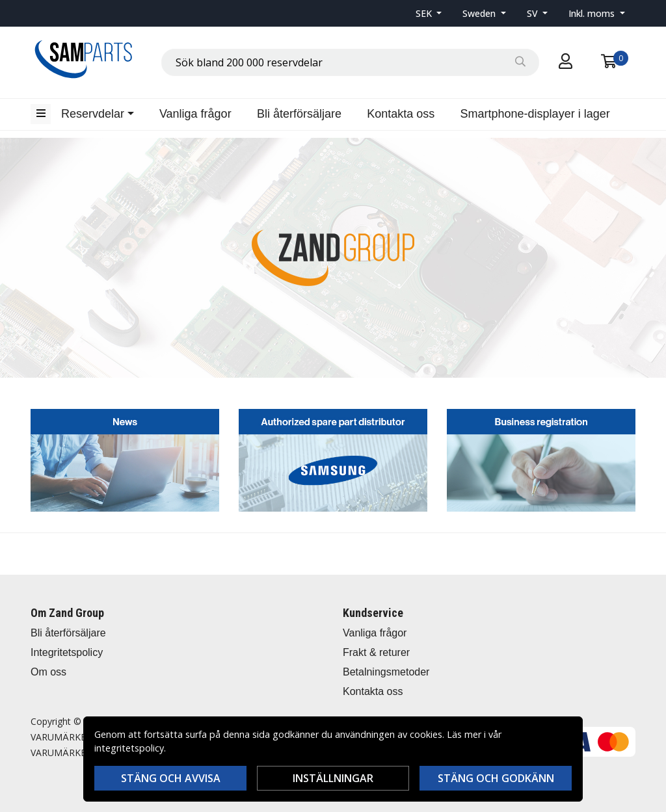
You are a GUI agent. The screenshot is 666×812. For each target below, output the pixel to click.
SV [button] (534, 13)
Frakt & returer (376, 652)
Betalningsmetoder (386, 672)
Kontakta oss (401, 114)
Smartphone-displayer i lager (535, 114)
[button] (429, 13)
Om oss (48, 672)
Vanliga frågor (195, 114)
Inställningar (333, 778)
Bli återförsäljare (299, 114)
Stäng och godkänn (496, 778)
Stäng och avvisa (171, 778)
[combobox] (350, 62)
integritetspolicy (129, 748)
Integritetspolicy (67, 652)
